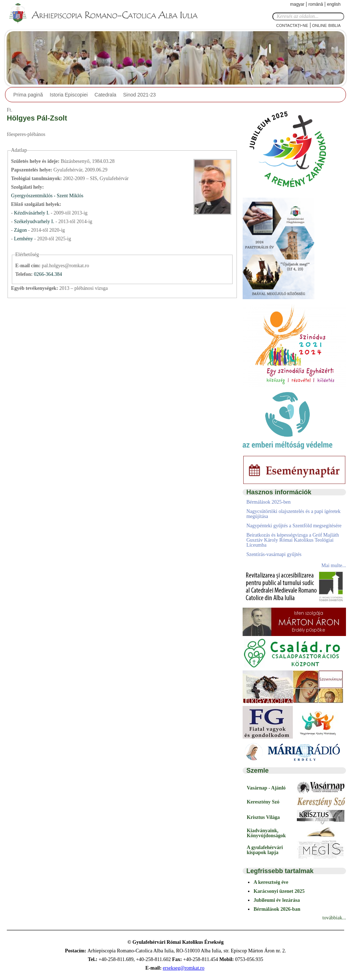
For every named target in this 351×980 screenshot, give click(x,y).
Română (316, 4)
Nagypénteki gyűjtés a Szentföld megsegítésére (294, 526)
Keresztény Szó (263, 802)
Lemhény (24, 239)
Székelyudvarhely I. (34, 222)
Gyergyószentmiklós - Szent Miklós (47, 196)
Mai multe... (334, 566)
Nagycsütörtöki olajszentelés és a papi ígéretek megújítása (293, 514)
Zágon (20, 230)
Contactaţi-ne (292, 25)
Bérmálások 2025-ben (268, 502)
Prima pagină (28, 95)
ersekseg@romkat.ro (184, 968)
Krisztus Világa (263, 817)
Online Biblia (326, 25)
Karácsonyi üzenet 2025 (279, 891)
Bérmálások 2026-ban (277, 909)
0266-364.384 (48, 274)
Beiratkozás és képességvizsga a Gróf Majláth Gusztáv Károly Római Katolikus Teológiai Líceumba (292, 540)
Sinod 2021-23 (139, 95)
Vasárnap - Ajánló (266, 788)
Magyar (297, 4)
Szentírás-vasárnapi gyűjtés (274, 554)
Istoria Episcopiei (69, 95)
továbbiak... (334, 918)
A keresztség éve (271, 882)
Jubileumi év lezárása (277, 900)
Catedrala (105, 95)
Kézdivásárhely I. (32, 213)
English (334, 4)
